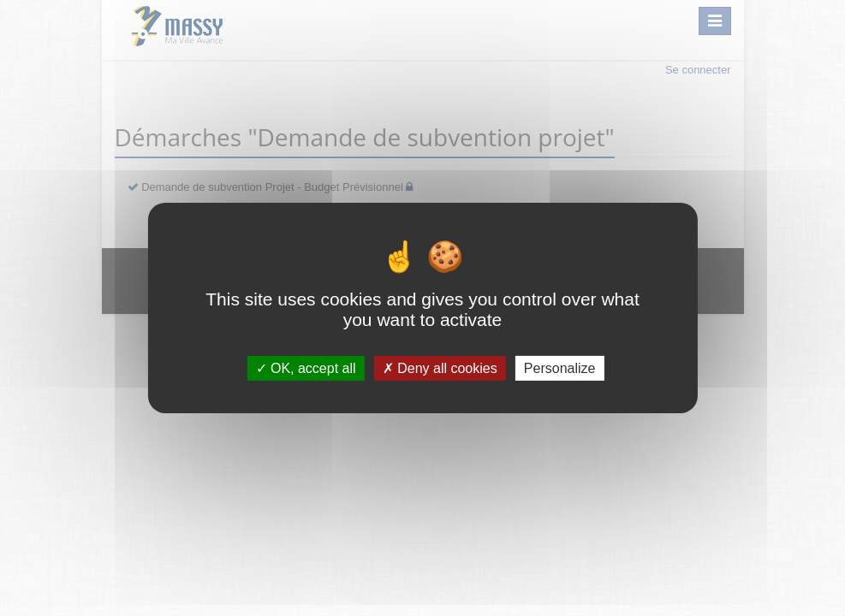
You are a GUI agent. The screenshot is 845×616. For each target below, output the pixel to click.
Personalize (560, 368)
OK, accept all (306, 368)
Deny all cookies (440, 368)
